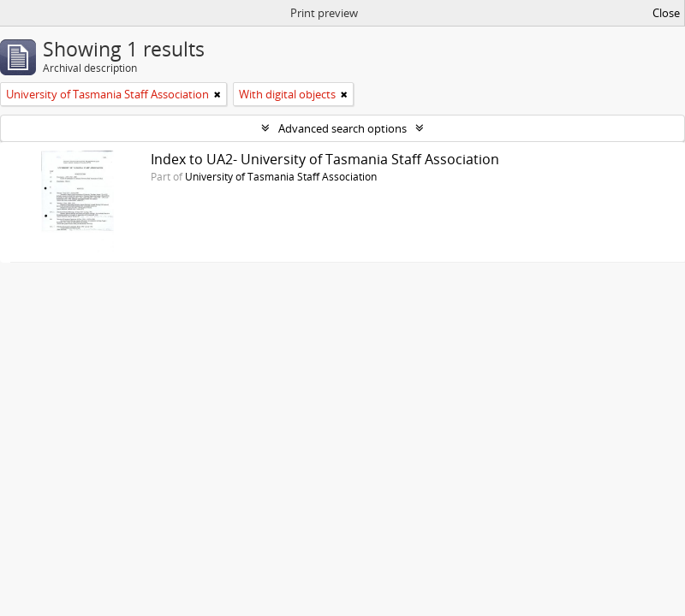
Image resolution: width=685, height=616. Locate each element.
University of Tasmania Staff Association (281, 176)
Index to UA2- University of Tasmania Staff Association (325, 159)
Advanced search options (342, 128)
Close (666, 13)
